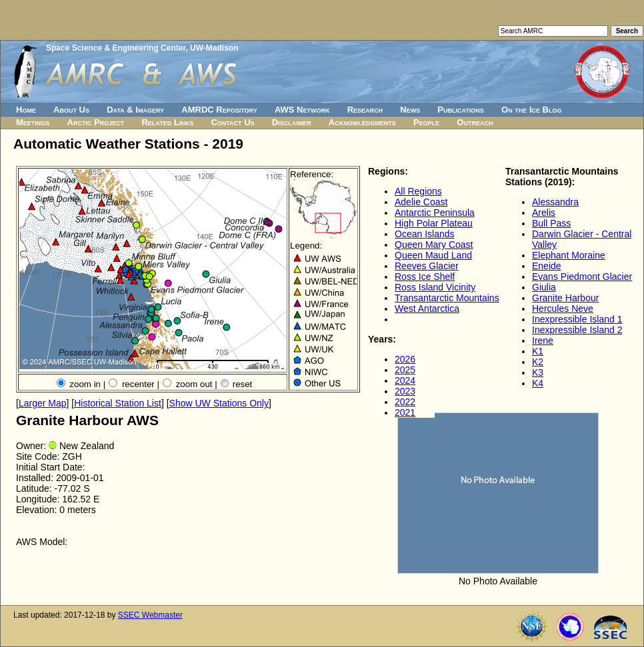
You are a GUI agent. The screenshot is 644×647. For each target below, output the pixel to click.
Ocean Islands (425, 234)
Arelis (544, 213)
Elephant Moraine (569, 255)
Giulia (544, 287)
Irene (543, 340)
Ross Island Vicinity (435, 287)
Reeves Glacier (427, 266)
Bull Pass (551, 223)
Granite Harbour (565, 298)
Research (365, 110)
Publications (461, 110)
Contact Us (232, 122)
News (410, 110)
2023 (405, 391)
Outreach (475, 122)
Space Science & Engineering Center (116, 48)
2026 (405, 359)
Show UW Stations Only (219, 403)
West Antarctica (427, 309)
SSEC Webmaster (150, 615)
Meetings (33, 122)
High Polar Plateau (434, 223)
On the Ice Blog (531, 110)
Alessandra (555, 202)
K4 (538, 383)
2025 (405, 370)
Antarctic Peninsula (435, 213)
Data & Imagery (135, 110)
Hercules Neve (563, 309)
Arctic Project (96, 122)
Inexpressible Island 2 (577, 330)
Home (26, 110)
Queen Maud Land (433, 255)
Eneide (547, 266)
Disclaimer (292, 122)
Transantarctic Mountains (447, 298)
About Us (71, 110)
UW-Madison (214, 48)
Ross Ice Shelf (425, 277)
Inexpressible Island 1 (577, 319)
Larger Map (43, 403)
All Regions (418, 191)
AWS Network (302, 110)
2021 (405, 412)
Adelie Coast (421, 202)
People (426, 122)
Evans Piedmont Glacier (582, 277)
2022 (405, 402)
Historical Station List (118, 403)
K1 (538, 351)
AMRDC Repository (219, 110)
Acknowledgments (362, 122)
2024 (405, 380)
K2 (538, 362)
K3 (538, 372)
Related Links (167, 122)
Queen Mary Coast (434, 245)
